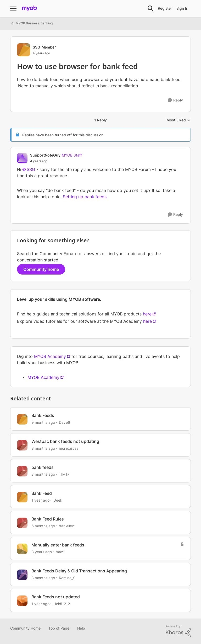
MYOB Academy (50, 356)
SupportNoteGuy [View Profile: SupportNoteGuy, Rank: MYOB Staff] (45, 155)
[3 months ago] (43, 448)
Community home (41, 269)
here (147, 314)
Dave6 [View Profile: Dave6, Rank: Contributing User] (65, 422)
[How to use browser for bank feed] (56, 161)
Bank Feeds (43, 415)
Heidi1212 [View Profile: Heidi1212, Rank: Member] (62, 604)
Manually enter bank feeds (58, 545)
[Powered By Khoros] (178, 631)
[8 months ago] (43, 474)
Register (165, 8)
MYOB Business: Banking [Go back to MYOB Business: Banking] (31, 23)
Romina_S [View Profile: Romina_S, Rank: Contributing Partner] (67, 578)
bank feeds (43, 467)
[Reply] (175, 100)
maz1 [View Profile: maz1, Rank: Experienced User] (60, 552)
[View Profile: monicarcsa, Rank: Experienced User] (22, 445)
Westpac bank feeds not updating (65, 441)
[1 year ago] (40, 500)
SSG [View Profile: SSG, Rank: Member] (37, 47)
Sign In (182, 8)
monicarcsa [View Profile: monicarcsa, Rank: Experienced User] (69, 448)
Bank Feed (42, 493)
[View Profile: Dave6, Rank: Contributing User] (22, 419)
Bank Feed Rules (48, 519)
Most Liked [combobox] (179, 120)
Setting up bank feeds (85, 197)
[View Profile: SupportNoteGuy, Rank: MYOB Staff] (22, 158)
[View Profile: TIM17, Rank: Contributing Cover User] (22, 471)
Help (81, 628)
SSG (31, 169)
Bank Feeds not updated (56, 597)
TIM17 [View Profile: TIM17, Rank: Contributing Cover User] (64, 474)
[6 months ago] (43, 526)
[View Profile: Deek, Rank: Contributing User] (22, 497)
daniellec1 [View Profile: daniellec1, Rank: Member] (67, 526)
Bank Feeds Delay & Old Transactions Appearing (79, 571)
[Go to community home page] (29, 8)
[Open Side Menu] (13, 8)
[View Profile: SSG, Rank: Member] (24, 50)
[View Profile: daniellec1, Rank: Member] (22, 523)
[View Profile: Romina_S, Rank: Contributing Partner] (22, 575)
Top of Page (59, 628)
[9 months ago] (43, 422)
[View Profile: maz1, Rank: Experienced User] (22, 549)
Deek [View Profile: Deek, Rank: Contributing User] (58, 500)
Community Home (25, 628)
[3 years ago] (42, 552)
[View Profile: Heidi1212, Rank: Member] (22, 601)
